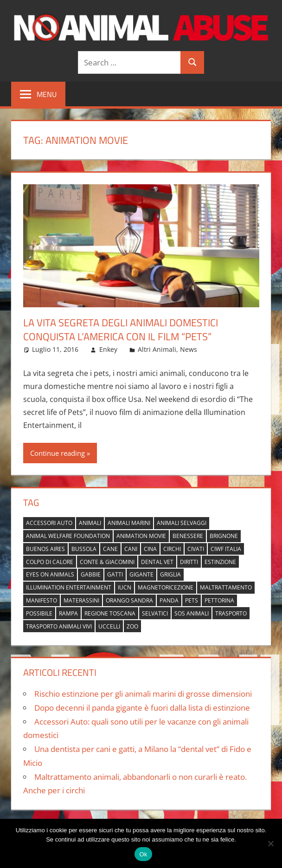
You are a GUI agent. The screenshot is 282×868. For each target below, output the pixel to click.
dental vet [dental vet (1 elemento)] (157, 562)
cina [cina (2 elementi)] (150, 549)
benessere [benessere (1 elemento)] (188, 536)
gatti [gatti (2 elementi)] (115, 574)
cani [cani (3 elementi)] (131, 549)
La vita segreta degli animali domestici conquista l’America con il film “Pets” (121, 330)
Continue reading (58, 453)
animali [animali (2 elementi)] (90, 523)
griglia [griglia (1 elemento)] (170, 574)
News (189, 349)
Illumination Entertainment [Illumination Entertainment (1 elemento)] (69, 587)
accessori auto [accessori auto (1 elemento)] (49, 523)
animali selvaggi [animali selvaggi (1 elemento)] (182, 523)
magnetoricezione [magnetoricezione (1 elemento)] (166, 587)
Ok (143, 854)
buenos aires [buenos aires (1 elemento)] (45, 549)
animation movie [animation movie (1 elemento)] (141, 536)
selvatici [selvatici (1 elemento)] (155, 613)
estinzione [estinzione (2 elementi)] (220, 562)
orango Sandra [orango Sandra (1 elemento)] (129, 600)
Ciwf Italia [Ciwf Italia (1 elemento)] (226, 549)
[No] (270, 843)
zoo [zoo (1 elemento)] (132, 626)
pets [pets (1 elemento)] (192, 600)
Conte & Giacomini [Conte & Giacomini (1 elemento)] (107, 562)
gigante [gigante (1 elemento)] (141, 574)
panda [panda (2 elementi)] (169, 600)
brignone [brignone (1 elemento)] (224, 536)
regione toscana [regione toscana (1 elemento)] (110, 613)
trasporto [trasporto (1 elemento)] (231, 613)
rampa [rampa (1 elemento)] (68, 613)
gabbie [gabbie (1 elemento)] (91, 574)
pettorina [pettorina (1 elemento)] (219, 600)
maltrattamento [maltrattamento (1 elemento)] (226, 587)
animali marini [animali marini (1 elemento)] (129, 523)
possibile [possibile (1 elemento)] (39, 613)
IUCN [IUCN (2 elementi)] (125, 587)
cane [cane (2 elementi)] (110, 549)
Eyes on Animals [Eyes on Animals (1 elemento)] (50, 574)
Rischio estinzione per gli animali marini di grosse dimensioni (143, 694)
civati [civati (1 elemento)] (196, 549)
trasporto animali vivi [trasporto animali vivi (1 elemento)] (59, 626)
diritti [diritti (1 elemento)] (189, 562)
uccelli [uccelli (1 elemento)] (109, 626)
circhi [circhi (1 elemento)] (172, 549)
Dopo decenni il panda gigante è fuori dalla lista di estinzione (142, 708)
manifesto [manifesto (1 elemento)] (42, 600)
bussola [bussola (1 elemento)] (84, 549)
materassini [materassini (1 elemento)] (81, 600)
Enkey (108, 349)
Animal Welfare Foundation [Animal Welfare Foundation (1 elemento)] (68, 536)
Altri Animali (157, 349)
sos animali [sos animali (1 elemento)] (192, 613)
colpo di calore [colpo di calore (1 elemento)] (50, 562)
